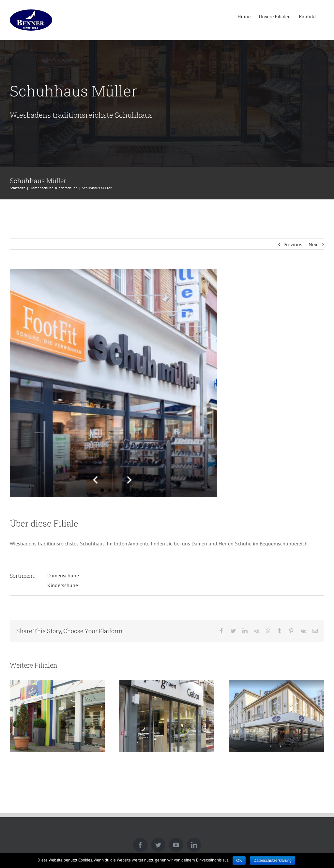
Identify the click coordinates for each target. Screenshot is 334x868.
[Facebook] (140, 845)
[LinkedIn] (194, 845)
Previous (293, 244)
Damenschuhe (63, 575)
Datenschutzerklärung (273, 861)
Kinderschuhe (63, 585)
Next (314, 244)
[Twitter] (158, 845)
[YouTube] (176, 845)
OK (239, 861)
